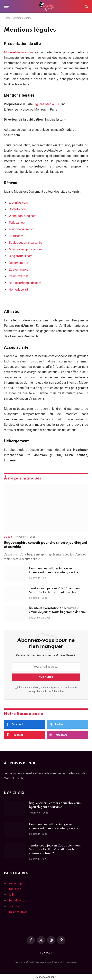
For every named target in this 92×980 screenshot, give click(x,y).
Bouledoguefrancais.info (25, 243)
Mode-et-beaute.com (18, 52)
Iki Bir (12, 895)
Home (7, 18)
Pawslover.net (18, 276)
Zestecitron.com (20, 269)
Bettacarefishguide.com (25, 283)
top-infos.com (18, 203)
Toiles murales (18, 912)
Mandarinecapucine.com (25, 249)
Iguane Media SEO (48, 104)
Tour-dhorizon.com (22, 229)
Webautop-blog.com (23, 216)
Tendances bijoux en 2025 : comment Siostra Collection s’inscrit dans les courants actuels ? (55, 592)
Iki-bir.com (16, 236)
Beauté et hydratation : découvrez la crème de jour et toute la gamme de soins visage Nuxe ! (57, 612)
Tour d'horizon (18, 900)
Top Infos (15, 889)
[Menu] (6, 6)
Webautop (15, 883)
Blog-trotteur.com (21, 256)
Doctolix (14, 906)
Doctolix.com (18, 209)
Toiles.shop (17, 223)
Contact (46, 953)
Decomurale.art (19, 263)
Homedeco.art (18, 290)
